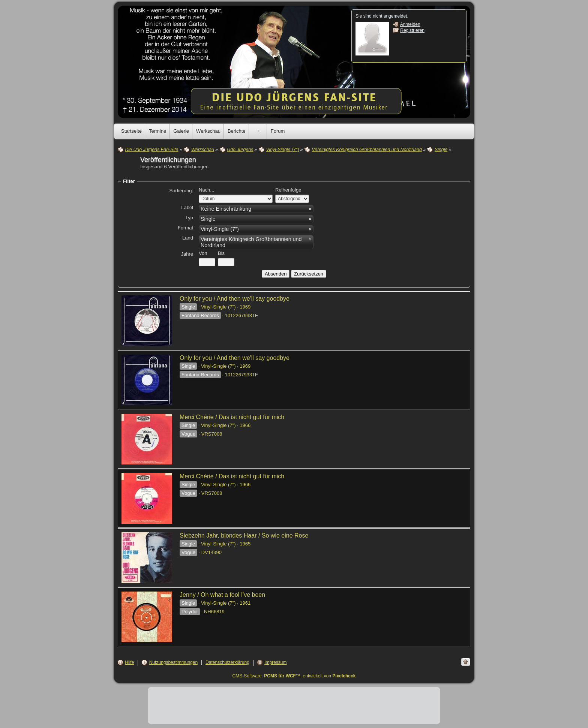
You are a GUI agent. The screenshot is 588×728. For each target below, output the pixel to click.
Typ (189, 218)
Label (187, 207)
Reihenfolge (288, 190)
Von (203, 253)
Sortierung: (181, 191)
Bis (221, 253)
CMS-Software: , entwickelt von (294, 676)
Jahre (187, 254)
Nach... (206, 190)
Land (188, 238)
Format (185, 228)
